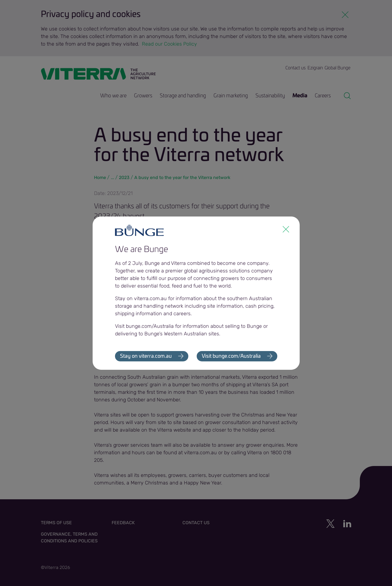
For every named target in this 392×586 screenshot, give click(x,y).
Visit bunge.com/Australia (231, 356)
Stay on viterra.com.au (146, 356)
